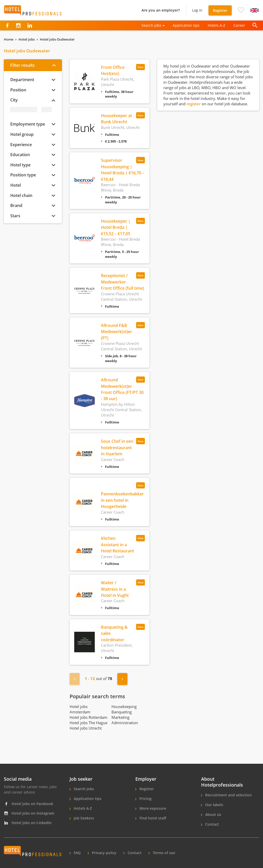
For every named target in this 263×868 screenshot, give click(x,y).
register (194, 104)
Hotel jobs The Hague (88, 723)
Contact (212, 824)
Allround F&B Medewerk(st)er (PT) (116, 332)
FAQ (77, 853)
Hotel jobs (27, 39)
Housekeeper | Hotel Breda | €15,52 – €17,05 (116, 227)
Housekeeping (124, 706)
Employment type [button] (28, 124)
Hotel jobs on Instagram (29, 813)
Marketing (120, 717)
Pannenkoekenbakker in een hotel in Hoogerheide (122, 500)
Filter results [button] (22, 65)
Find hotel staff (152, 818)
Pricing (145, 799)
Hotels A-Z (217, 25)
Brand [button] (16, 205)
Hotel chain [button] (21, 195)
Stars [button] (15, 216)
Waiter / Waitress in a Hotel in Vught (115, 589)
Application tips (186, 25)
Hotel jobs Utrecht (86, 728)
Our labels (214, 805)
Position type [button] (23, 175)
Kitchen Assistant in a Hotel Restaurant (118, 545)
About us (213, 814)
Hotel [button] (16, 185)
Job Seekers (83, 818)
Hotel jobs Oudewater (57, 39)
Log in (197, 10)
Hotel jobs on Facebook (29, 804)
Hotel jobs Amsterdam (80, 709)
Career (239, 25)
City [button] (14, 100)
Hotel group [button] (22, 134)
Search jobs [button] (152, 25)
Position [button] (18, 90)
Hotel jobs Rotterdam (88, 717)
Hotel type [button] (20, 165)
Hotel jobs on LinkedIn (28, 823)
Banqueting (122, 712)
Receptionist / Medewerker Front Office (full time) (123, 282)
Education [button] (20, 155)
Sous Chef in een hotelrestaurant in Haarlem (117, 447)
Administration (125, 723)
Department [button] (22, 80)
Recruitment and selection (228, 795)
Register (220, 10)
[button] (241, 10)
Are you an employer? (161, 10)
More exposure (152, 808)
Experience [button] (21, 145)
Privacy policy (104, 853)
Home (9, 39)
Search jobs (83, 789)
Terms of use (163, 853)
